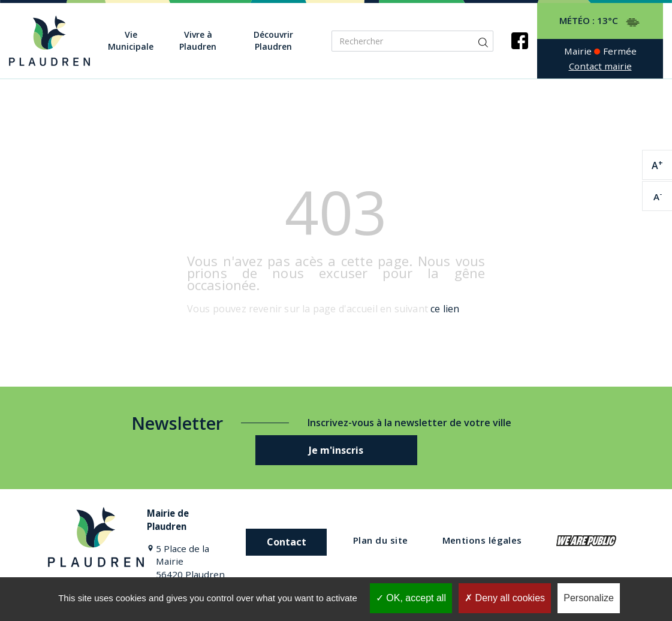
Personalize (589, 598)
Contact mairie (600, 66)
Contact (287, 542)
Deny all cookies (505, 598)
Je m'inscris (336, 450)
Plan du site (380, 540)
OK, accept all (411, 598)
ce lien (445, 309)
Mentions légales (482, 540)
